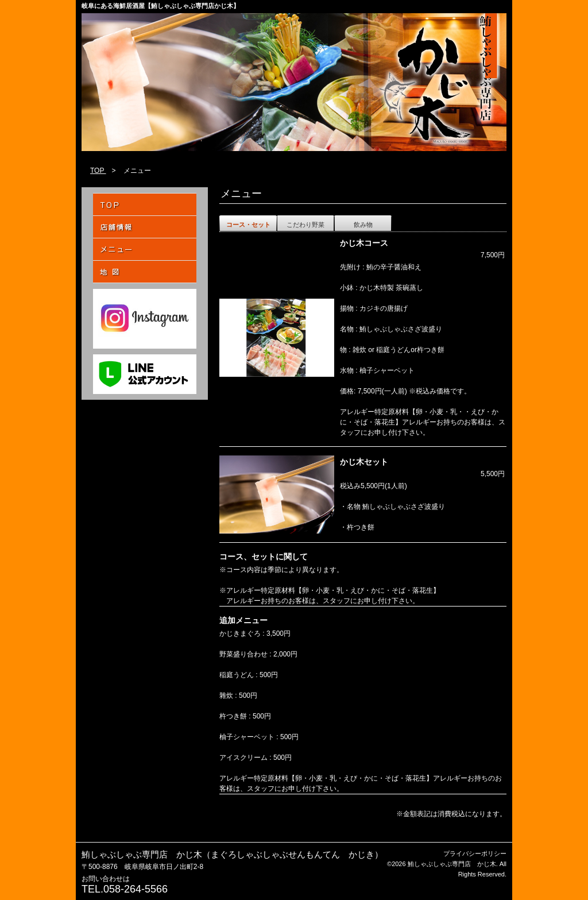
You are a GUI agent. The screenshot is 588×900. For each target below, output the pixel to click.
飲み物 (363, 225)
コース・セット (248, 225)
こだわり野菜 (305, 225)
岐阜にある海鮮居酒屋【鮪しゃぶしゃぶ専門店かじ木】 (160, 6)
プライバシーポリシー (475, 853)
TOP (98, 171)
